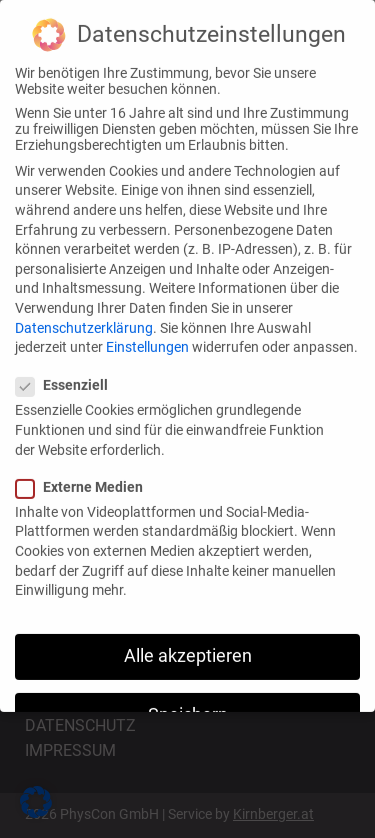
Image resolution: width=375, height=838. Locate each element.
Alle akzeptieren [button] (188, 649)
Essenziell (70, 378)
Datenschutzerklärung (84, 320)
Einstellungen (147, 340)
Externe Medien (87, 479)
